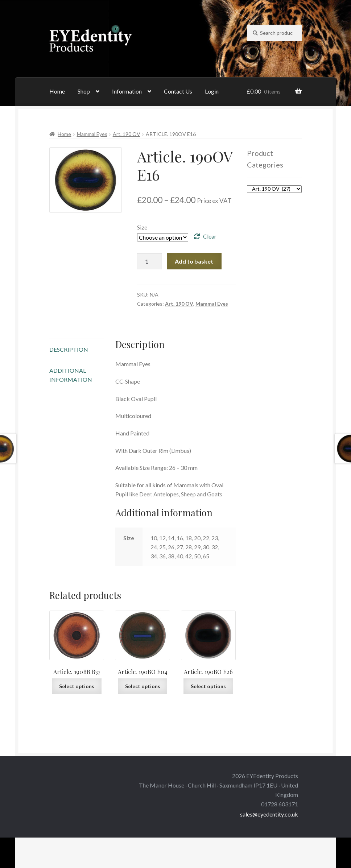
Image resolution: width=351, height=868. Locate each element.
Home (57, 91)
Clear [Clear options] (210, 236)
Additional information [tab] (71, 375)
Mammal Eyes (92, 134)
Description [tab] (69, 349)
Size (142, 227)
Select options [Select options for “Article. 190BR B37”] (77, 686)
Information (127, 91)
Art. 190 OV (127, 134)
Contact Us (178, 91)
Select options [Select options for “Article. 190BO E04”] (143, 686)
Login (212, 91)
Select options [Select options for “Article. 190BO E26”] (208, 686)
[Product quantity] (149, 261)
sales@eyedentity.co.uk (269, 814)
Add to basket (194, 261)
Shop (84, 91)
